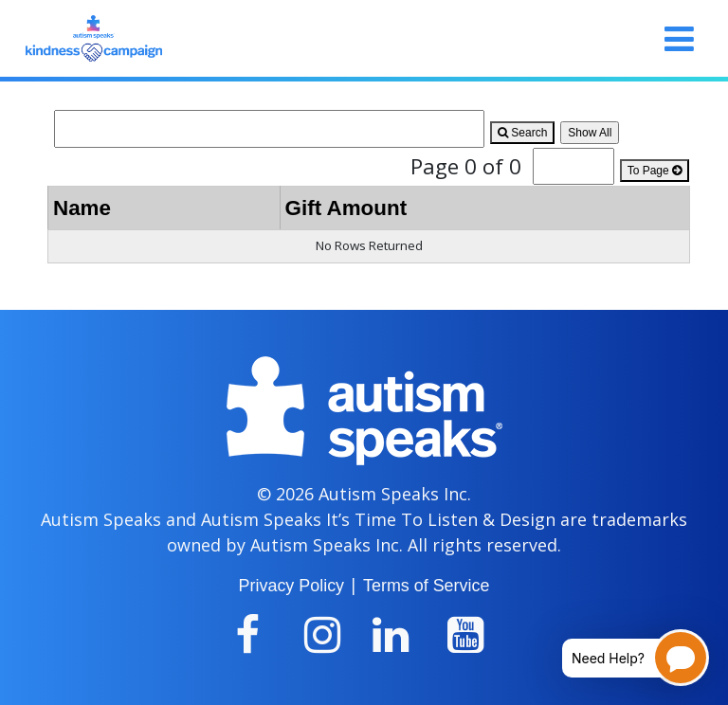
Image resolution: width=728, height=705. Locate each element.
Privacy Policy (291, 586)
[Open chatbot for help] (621, 658)
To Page (655, 171)
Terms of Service (426, 586)
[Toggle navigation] (679, 39)
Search (522, 133)
